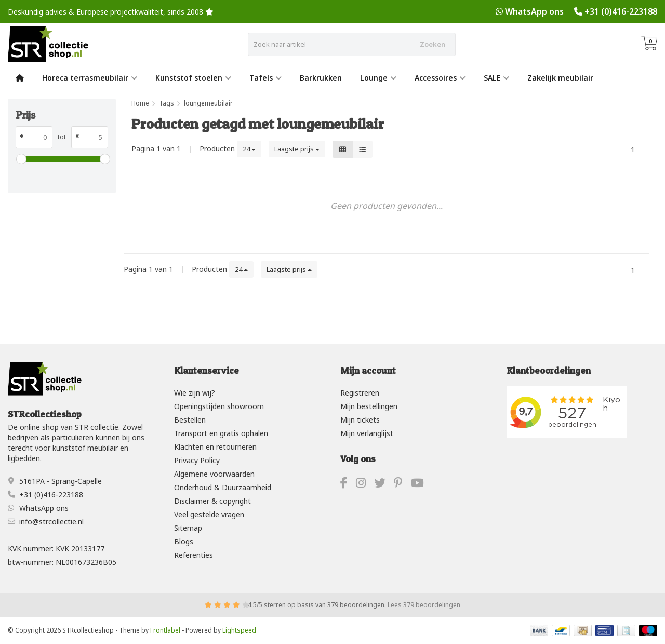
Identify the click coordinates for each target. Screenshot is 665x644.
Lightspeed (239, 630)
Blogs (184, 541)
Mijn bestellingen (369, 406)
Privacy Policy (197, 460)
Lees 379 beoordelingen (424, 605)
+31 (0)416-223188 (621, 11)
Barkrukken (321, 78)
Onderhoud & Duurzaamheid (223, 487)
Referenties (194, 555)
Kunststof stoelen (193, 78)
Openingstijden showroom (219, 406)
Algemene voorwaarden (214, 474)
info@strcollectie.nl (51, 522)
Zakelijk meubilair (560, 78)
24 (249, 149)
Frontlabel (165, 630)
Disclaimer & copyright (212, 501)
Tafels (265, 78)
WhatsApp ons (534, 11)
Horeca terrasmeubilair (90, 78)
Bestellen (190, 420)
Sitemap (188, 528)
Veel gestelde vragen (209, 514)
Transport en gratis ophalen (221, 433)
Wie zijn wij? (195, 393)
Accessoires (440, 78)
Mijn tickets (360, 420)
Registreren (360, 393)
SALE (496, 78)
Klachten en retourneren (215, 447)
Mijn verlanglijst (367, 433)
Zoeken (433, 44)
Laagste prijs (297, 149)
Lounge (378, 78)
